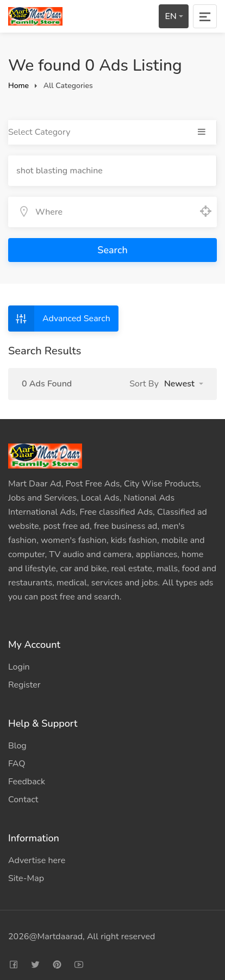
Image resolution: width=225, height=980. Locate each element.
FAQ (17, 764)
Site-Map (26, 878)
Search (112, 250)
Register (24, 685)
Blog (17, 746)
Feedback (27, 782)
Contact (23, 800)
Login (19, 667)
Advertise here (37, 860)
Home (18, 86)
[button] (184, 384)
